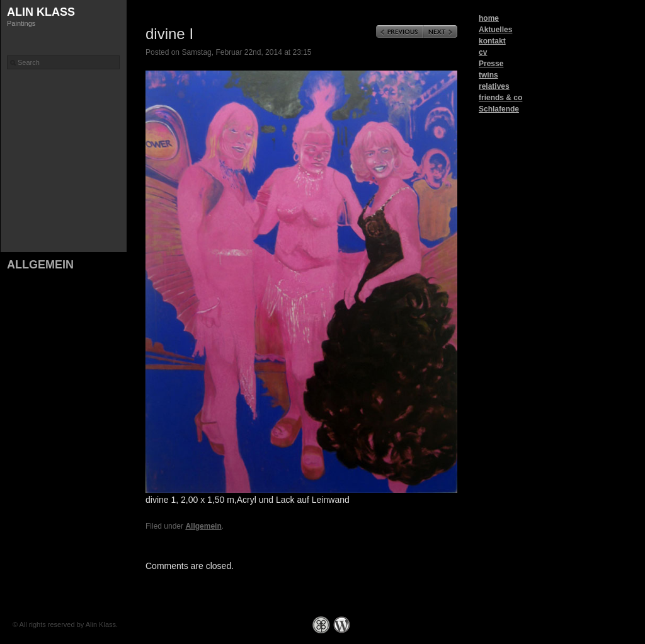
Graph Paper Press (321, 625)
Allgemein (40, 265)
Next (440, 32)
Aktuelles (495, 30)
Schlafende (499, 109)
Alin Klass (41, 12)
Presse (491, 64)
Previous (400, 32)
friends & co (500, 98)
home (489, 18)
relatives (494, 86)
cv (483, 52)
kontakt (492, 41)
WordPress (342, 625)
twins (488, 75)
